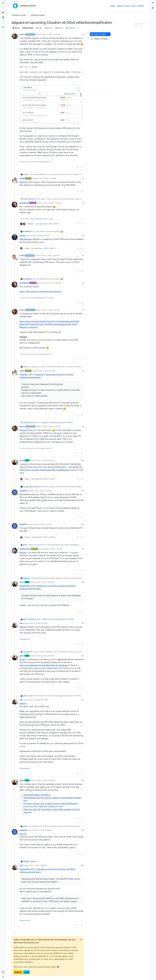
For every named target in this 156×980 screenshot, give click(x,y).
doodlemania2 (25, 549)
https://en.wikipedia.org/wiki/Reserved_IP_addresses (44, 665)
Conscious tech (25, 639)
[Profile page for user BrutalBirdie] (15, 205)
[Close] (81, 940)
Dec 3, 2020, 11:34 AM (48, 178)
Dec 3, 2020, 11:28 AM (52, 34)
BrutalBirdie (24, 203)
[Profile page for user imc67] (15, 257)
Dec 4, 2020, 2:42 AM (54, 549)
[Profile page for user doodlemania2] (15, 551)
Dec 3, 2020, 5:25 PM (46, 460)
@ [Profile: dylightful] (25, 586)
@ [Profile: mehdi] (23, 430)
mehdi (22, 178)
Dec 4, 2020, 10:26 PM (39, 700)
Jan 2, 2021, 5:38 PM (38, 865)
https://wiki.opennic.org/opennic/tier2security (41, 291)
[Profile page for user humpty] (15, 237)
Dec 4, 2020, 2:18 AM (43, 491)
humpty (22, 236)
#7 (83, 310)
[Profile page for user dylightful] (15, 492)
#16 (83, 656)
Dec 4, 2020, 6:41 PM (46, 582)
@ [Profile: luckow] (24, 182)
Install (141, 6)
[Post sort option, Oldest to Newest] (100, 39)
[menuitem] (153, 3)
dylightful (23, 491)
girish (22, 460)
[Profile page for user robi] (15, 625)
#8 (83, 371)
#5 (83, 255)
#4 (83, 236)
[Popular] (3, 18)
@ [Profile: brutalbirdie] (26, 239)
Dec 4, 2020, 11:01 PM (46, 780)
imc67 (22, 255)
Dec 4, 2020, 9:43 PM (46, 656)
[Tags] (3, 13)
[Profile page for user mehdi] (15, 180)
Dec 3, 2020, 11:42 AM (53, 203)
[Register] (153, 8)
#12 (83, 524)
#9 (83, 427)
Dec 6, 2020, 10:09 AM (44, 830)
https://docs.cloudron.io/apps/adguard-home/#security (45, 470)
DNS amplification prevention (37, 795)
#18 (83, 780)
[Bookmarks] (3, 22)
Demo (127, 6)
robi (21, 623)
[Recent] (3, 8)
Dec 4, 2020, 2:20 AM (43, 524)
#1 (83, 34)
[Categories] (3, 3)
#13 (83, 549)
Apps (113, 6)
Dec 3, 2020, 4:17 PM (47, 371)
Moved (16, 28)
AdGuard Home (28, 28)
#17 (83, 700)
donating (40, 219)
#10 (83, 460)
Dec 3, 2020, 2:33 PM (51, 255)
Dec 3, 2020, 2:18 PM (41, 236)
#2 (83, 178)
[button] (3, 972)
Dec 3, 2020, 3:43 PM (52, 283)
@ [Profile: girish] (23, 553)
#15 (83, 623)
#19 (83, 830)
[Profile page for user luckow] (15, 36)
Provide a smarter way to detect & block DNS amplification (51, 804)
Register (18, 972)
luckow (22, 34)
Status (120, 6)
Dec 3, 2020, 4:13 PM (51, 310)
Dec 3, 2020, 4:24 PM (51, 427)
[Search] (3, 27)
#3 (83, 203)
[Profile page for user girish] (15, 462)
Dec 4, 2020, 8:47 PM (39, 623)
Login (27, 972)
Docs (134, 6)
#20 (83, 865)
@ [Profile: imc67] (39, 442)
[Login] (153, 3)
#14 (83, 582)
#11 (83, 491)
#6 (83, 283)
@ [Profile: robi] (22, 659)
